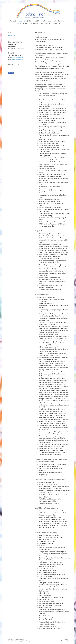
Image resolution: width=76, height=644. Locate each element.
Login (66, 639)
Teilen (11, 73)
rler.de (22, 60)
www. (13, 60)
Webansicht (64, 641)
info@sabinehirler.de (17, 58)
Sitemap (21, 639)
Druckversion (13, 639)
